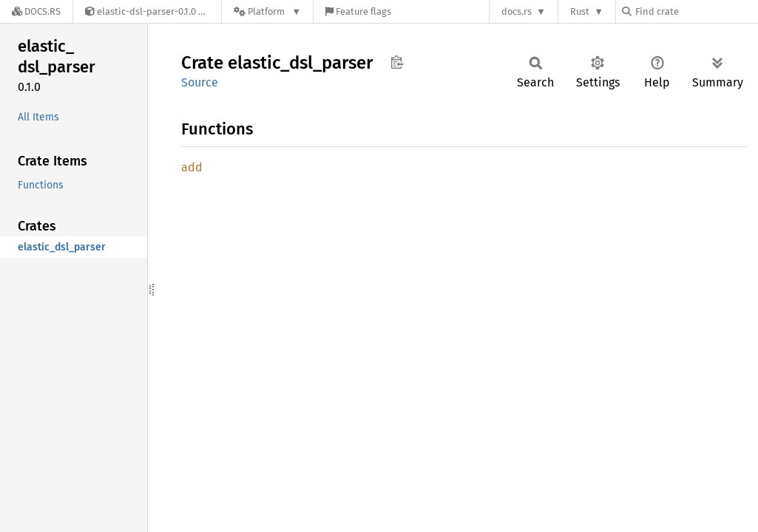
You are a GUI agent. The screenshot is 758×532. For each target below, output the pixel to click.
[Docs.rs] (36, 11)
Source (200, 82)
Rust (580, 11)
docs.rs (517, 11)
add (192, 167)
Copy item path (397, 62)
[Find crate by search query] (696, 11)
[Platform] (267, 11)
